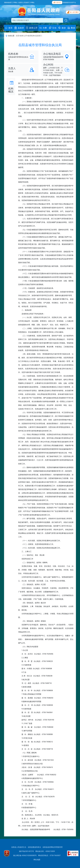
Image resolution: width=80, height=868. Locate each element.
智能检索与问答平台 (69, 2)
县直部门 (39, 36)
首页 (18, 36)
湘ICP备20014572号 (27, 851)
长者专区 (57, 2)
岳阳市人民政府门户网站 (26, 2)
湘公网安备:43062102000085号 (25, 855)
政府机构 (31, 36)
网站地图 (37, 860)
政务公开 (24, 36)
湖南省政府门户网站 (11, 2)
